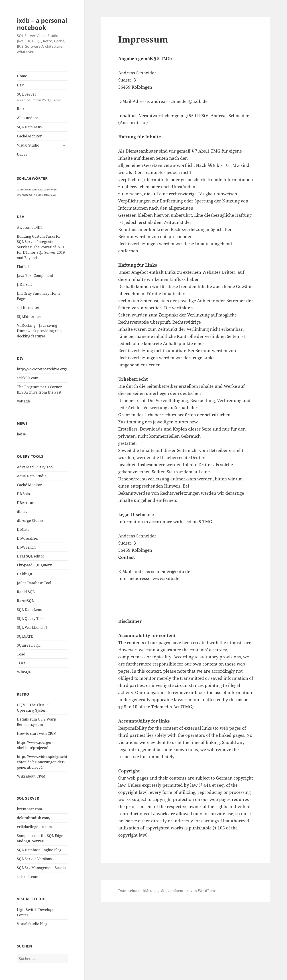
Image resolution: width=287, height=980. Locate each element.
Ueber (22, 154)
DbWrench (26, 547)
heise (21, 434)
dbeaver (24, 512)
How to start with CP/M (37, 733)
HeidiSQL (25, 574)
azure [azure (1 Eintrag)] (20, 190)
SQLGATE (25, 636)
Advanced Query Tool (35, 467)
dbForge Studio (30, 521)
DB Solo (23, 494)
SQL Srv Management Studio (41, 868)
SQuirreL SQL (29, 645)
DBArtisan (26, 503)
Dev (20, 85)
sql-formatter (28, 308)
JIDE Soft (24, 284)
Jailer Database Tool (34, 583)
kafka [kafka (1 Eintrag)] (47, 195)
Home (22, 76)
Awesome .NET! (30, 227)
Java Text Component (35, 276)
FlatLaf (23, 267)
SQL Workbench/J (32, 627)
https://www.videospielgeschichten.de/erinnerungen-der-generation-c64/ (42, 762)
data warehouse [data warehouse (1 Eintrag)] (47, 190)
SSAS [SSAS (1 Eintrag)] (53, 195)
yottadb (23, 401)
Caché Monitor (29, 136)
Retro (22, 109)
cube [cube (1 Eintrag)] (34, 190)
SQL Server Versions (34, 859)
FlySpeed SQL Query (34, 565)
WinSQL (24, 672)
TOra (21, 663)
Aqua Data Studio (32, 476)
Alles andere (28, 118)
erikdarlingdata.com (34, 827)
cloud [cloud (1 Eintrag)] (28, 190)
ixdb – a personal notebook (42, 24)
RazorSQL (25, 601)
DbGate (23, 529)
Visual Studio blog (32, 924)
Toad (21, 654)
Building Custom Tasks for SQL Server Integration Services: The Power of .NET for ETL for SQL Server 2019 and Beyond (41, 247)
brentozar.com (30, 809)
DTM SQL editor (31, 556)
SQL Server (42, 97)
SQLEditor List (29, 316)
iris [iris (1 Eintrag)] (35, 195)
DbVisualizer (28, 538)
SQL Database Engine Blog (39, 850)
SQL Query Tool (30, 619)
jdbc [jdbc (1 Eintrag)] (40, 195)
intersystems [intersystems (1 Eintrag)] (24, 195)
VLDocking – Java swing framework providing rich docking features (39, 331)
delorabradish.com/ (34, 818)
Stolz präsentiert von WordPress (189, 891)
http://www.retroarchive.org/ (42, 369)
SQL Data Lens (29, 127)
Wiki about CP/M (31, 776)
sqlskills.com (28, 378)
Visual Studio (28, 145)
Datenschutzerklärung (137, 891)
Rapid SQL (26, 592)
